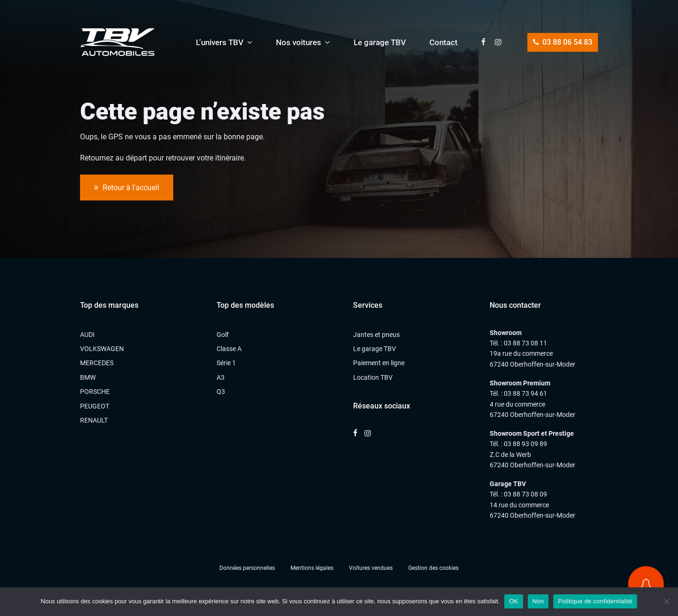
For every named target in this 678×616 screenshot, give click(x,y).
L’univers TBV (220, 42)
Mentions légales (312, 568)
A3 (221, 377)
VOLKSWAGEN (102, 349)
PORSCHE (95, 392)
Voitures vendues (371, 568)
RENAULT (94, 420)
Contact (444, 42)
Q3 (221, 392)
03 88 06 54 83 (563, 42)
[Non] (666, 601)
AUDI (87, 335)
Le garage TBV (380, 42)
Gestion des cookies (433, 568)
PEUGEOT (95, 406)
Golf (223, 335)
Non (538, 601)
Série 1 (226, 363)
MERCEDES (97, 363)
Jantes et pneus (376, 335)
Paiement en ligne (379, 363)
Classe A (229, 349)
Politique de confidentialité (595, 601)
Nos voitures (299, 42)
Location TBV (373, 377)
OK (513, 601)
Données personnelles (247, 568)
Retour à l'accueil (127, 188)
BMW (88, 377)
